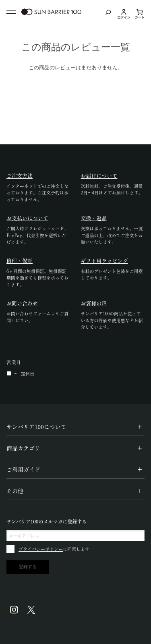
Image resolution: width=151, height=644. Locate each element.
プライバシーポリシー (41, 549)
